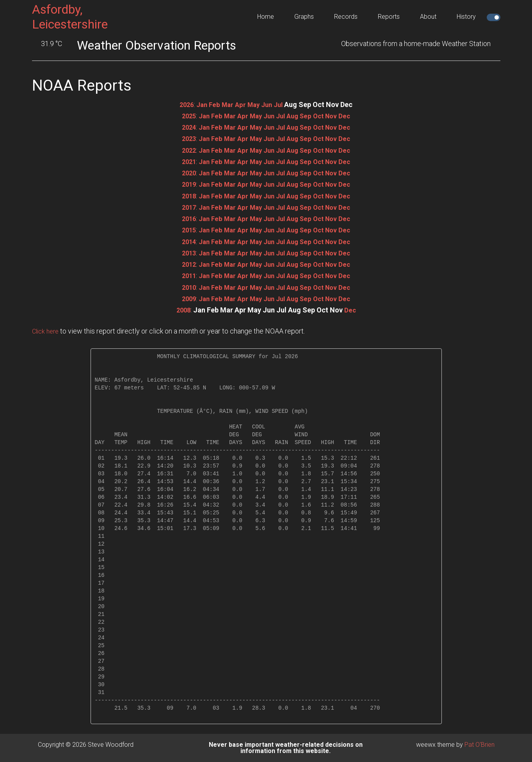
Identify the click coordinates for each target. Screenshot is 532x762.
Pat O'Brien (480, 745)
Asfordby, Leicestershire (70, 17)
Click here (47, 331)
